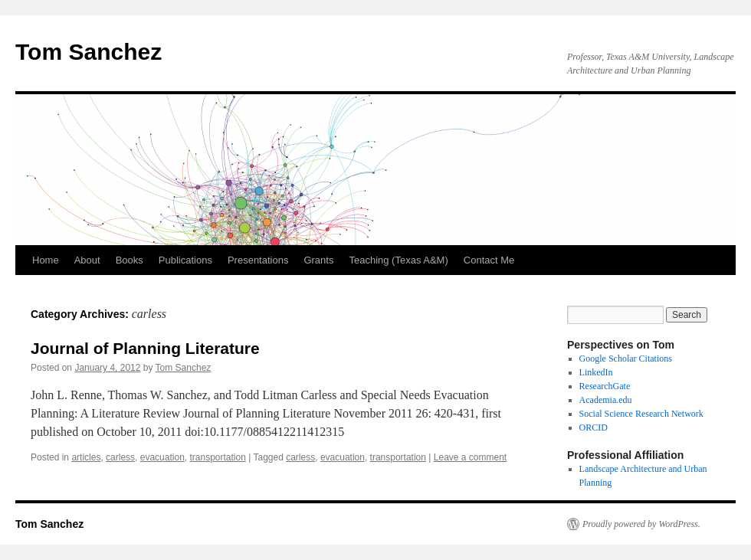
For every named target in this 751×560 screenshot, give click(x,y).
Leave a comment (470, 457)
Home (46, 260)
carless (120, 457)
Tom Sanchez (89, 52)
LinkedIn (596, 372)
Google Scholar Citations (626, 359)
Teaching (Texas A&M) (398, 260)
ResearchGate (605, 386)
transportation (217, 457)
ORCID (594, 427)
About (87, 260)
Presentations (258, 260)
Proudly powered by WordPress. (641, 524)
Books (130, 260)
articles (86, 457)
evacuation (162, 457)
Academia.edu (606, 400)
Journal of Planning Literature (145, 348)
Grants (318, 260)
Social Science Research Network (641, 414)
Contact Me (489, 260)
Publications (185, 260)
